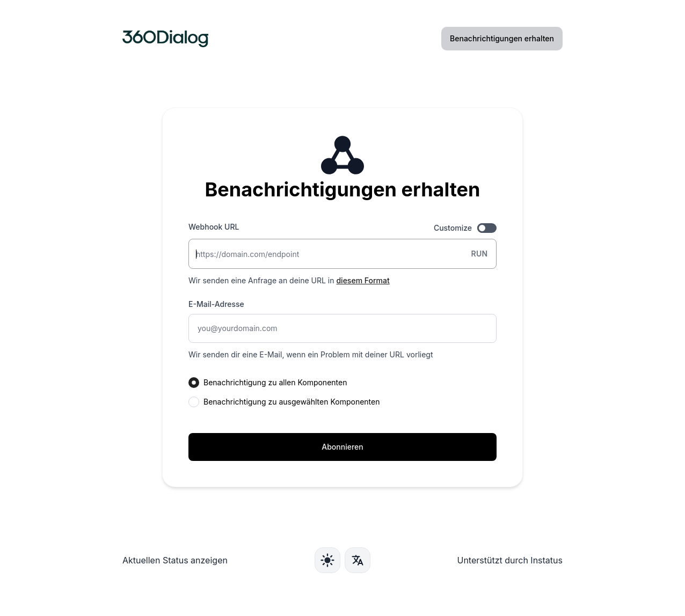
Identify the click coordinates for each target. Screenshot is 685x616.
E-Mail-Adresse (216, 304)
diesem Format (363, 280)
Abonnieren (342, 447)
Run (479, 254)
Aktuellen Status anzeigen (175, 560)
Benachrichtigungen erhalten (502, 38)
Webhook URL (214, 227)
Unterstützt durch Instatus (510, 560)
